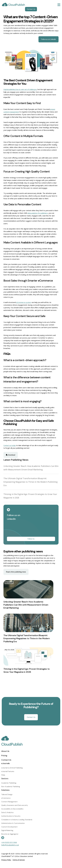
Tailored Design (7, 795)
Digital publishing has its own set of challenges (20, 89)
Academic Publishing (9, 783)
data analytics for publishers (38, 213)
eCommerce (6, 798)
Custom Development (9, 827)
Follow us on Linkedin (49, 39)
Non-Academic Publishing (11, 787)
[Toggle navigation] (59, 5)
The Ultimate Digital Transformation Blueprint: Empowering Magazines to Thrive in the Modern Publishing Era (31, 482)
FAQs (3, 775)
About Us (5, 751)
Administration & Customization (13, 823)
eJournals (6, 763)
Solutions (5, 790)
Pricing (4, 756)
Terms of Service (19, 860)
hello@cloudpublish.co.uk (10, 845)
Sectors (5, 779)
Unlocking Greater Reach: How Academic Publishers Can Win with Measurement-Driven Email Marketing (26, 605)
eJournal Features (8, 771)
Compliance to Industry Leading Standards (17, 820)
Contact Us (31, 9)
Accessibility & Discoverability (12, 809)
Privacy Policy (6, 860)
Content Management (9, 802)
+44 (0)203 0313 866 (9, 842)
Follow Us (31, 539)
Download (11, 455)
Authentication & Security (11, 816)
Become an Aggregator (10, 834)
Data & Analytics (7, 812)
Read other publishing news (16, 572)
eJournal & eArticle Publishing (12, 768)
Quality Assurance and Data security (15, 805)
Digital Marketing (7, 830)
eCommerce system (24, 302)
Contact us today (10, 445)
